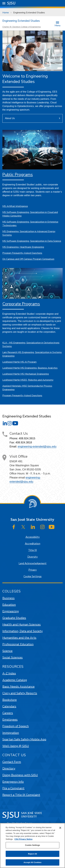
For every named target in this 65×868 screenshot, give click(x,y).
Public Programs (18, 175)
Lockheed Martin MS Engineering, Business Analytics (30, 368)
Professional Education (18, 644)
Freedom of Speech (16, 726)
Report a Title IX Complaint (21, 795)
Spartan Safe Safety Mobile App (24, 739)
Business (8, 598)
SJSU (11, 3)
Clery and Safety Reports (20, 693)
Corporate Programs (21, 304)
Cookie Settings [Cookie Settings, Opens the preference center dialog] (32, 845)
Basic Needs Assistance (18, 687)
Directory (9, 768)
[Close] (60, 828)
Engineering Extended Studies (29, 13)
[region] (32, 846)
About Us (10, 118)
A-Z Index (9, 673)
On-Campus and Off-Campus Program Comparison (28, 259)
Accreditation (33, 544)
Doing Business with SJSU (20, 775)
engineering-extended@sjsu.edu (37, 447)
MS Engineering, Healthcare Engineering (23, 247)
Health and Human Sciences (22, 624)
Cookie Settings (33, 576)
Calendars (9, 706)
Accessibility (33, 537)
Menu (57, 25)
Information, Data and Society (23, 631)
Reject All (32, 854)
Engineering (11, 611)
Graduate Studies (14, 618)
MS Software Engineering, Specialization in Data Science (32, 241)
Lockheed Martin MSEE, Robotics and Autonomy (28, 380)
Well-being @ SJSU (16, 746)
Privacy (33, 570)
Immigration (11, 733)
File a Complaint (13, 788)
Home (6, 13)
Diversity (33, 557)
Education (9, 605)
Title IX (32, 550)
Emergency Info (13, 782)
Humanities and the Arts (19, 638)
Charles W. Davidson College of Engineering (22, 27)
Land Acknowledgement (33, 563)
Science (7, 651)
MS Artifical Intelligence (15, 206)
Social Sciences (13, 657)
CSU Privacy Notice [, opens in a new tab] (23, 839)
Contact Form (12, 762)
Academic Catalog (15, 680)
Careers (8, 713)
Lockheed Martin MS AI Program (19, 362)
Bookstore (10, 700)
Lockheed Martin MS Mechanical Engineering (26, 374)
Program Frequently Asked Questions (22, 253)
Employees (10, 720)
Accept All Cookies (32, 862)
